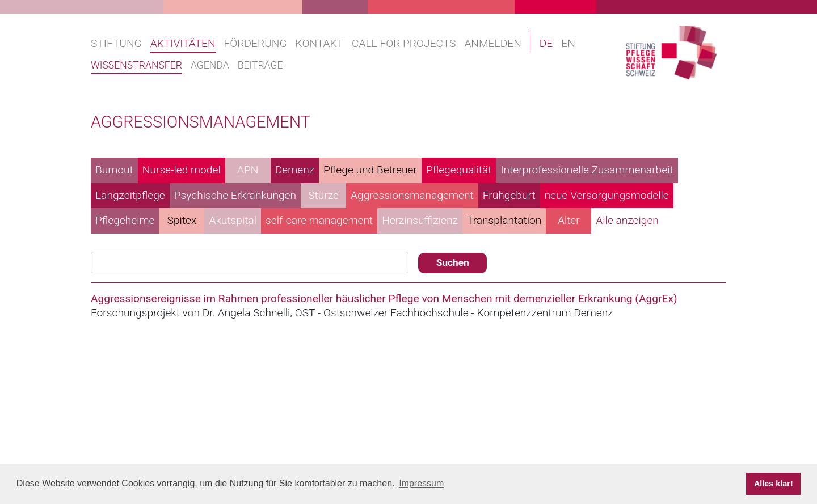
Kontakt (319, 43)
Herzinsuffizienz (420, 220)
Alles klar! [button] (774, 484)
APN (248, 170)
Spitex (182, 220)
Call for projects (404, 43)
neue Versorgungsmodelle (607, 195)
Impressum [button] (421, 483)
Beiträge (260, 65)
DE (546, 43)
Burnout (114, 170)
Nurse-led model (182, 170)
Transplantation (504, 220)
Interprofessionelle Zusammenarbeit (587, 170)
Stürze (323, 195)
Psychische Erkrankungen (235, 195)
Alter (569, 220)
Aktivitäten (183, 43)
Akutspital (233, 220)
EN (568, 43)
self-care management (319, 220)
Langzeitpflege (130, 195)
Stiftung (116, 43)
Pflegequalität (459, 170)
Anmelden (492, 43)
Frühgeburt (509, 195)
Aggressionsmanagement (412, 195)
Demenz (295, 170)
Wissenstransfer (136, 65)
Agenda (210, 65)
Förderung (256, 43)
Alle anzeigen (627, 220)
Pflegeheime (125, 220)
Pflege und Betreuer (370, 170)
